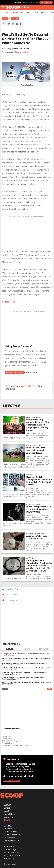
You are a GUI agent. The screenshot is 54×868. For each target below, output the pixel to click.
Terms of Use (9, 858)
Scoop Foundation (12, 835)
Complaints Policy (11, 841)
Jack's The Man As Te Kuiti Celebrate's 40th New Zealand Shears (24, 682)
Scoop (5, 18)
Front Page (6, 12)
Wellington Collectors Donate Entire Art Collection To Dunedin (23, 654)
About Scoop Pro (11, 852)
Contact (7, 808)
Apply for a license (12, 855)
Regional (45, 12)
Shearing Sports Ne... (10, 684)
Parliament (25, 12)
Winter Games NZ (21, 52)
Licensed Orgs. (10, 849)
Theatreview (7, 739)
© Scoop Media (10, 864)
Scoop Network (10, 832)
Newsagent (8, 817)
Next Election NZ (11, 838)
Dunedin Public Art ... (9, 655)
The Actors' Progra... (12, 670)
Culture (15, 18)
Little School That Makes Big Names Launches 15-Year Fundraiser (24, 668)
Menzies (8, 660)
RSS (5, 689)
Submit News (9, 814)
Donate (7, 820)
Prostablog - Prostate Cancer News (15, 745)
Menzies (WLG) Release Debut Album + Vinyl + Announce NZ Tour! (24, 659)
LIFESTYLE (12, 406)
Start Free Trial (46, 2)
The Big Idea (7, 743)
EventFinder (7, 736)
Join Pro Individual (14, 372)
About (6, 811)
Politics (35, 12)
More (49, 689)
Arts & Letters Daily (9, 741)
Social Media (9, 829)
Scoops (15, 12)
